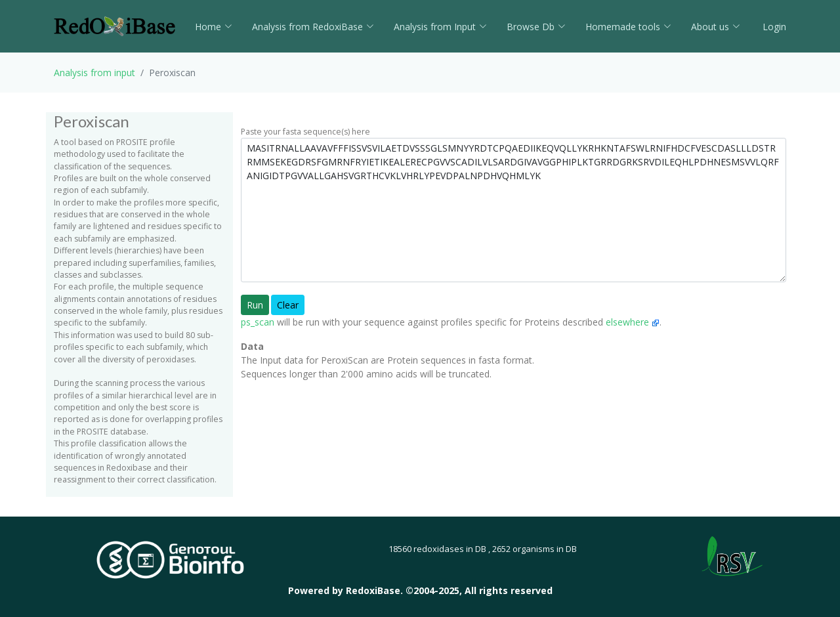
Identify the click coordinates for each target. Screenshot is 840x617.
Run (255, 305)
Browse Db (536, 27)
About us (716, 27)
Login (773, 27)
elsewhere (633, 322)
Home (214, 27)
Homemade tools (628, 27)
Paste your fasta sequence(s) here (305, 132)
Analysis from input (94, 73)
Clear (288, 305)
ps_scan (258, 322)
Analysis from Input (440, 27)
